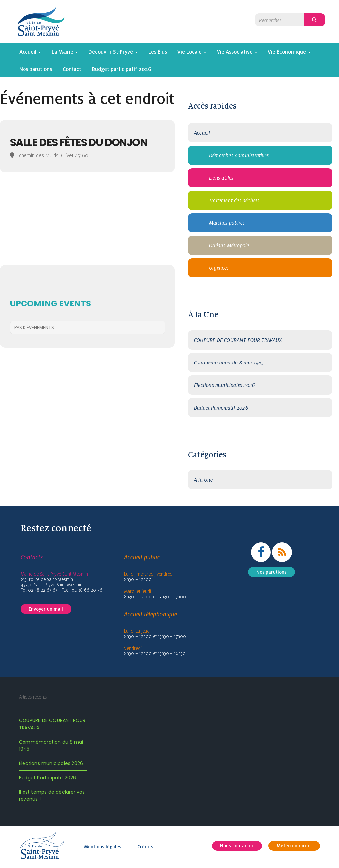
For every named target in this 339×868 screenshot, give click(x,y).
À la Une (203, 480)
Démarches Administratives (239, 155)
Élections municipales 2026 (224, 385)
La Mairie (65, 52)
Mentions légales (103, 847)
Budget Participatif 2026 (221, 408)
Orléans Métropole (229, 245)
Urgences (219, 268)
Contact (72, 69)
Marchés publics (227, 223)
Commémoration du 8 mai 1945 (229, 362)
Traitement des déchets (234, 200)
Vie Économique (289, 52)
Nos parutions (36, 69)
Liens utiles (221, 178)
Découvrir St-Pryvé (113, 52)
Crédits (145, 847)
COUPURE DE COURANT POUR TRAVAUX (238, 340)
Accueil (30, 52)
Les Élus (158, 52)
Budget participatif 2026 (122, 69)
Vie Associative (237, 52)
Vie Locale (192, 52)
